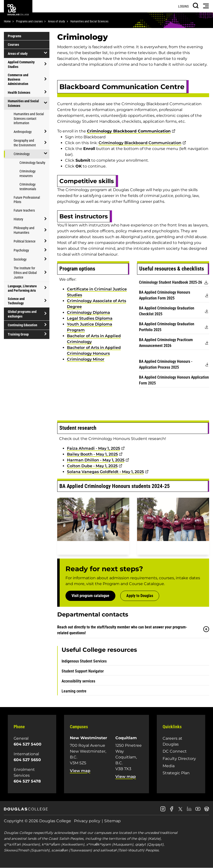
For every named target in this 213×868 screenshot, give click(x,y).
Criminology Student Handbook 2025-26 (171, 282)
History (18, 219)
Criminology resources (28, 173)
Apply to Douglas (140, 596)
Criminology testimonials (28, 187)
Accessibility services (78, 681)
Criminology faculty (32, 163)
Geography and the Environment (25, 143)
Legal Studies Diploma (90, 318)
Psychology (21, 250)
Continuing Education (23, 325)
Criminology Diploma (88, 313)
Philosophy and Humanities (24, 230)
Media (169, 766)
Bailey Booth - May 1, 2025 (92, 454)
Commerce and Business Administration (18, 79)
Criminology (22, 154)
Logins (183, 6)
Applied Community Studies (21, 64)
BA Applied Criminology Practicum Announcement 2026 (166, 343)
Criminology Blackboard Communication (140, 143)
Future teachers (24, 210)
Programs (14, 36)
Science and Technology (16, 301)
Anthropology (23, 132)
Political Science (25, 241)
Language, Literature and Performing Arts (22, 288)
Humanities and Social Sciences (89, 21)
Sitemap (112, 821)
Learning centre (74, 691)
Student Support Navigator (83, 671)
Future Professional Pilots (27, 200)
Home (7, 21)
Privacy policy (87, 821)
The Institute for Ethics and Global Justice (25, 273)
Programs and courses (29, 21)
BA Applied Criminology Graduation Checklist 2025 (167, 311)
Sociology (20, 259)
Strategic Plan (176, 773)
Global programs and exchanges (22, 314)
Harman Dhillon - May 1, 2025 (96, 460)
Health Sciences (19, 93)
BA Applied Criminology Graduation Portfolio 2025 (167, 327)
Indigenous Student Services (84, 661)
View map (80, 771)
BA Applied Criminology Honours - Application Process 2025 (166, 364)
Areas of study (56, 21)
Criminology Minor (86, 359)
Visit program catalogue (90, 596)
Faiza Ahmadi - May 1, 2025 (93, 448)
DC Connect (175, 751)
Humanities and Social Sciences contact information (29, 119)
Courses (13, 45)
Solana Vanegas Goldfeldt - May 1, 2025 (105, 472)
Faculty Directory (179, 759)
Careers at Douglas (172, 741)
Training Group (18, 334)
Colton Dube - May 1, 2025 (92, 466)
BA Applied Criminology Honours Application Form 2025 (165, 295)
